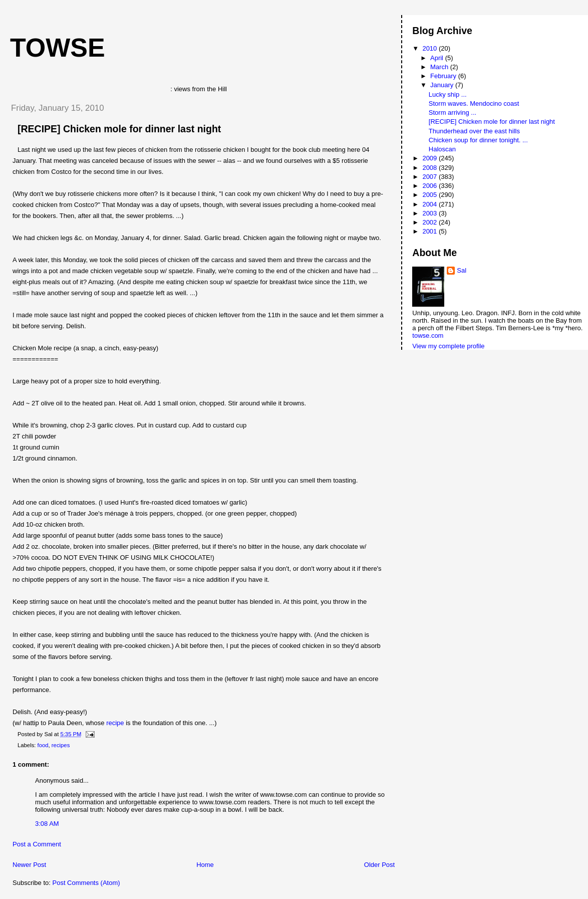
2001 (430, 231)
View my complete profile (448, 346)
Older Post (379, 865)
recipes (61, 745)
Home (205, 865)
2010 (430, 48)
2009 (430, 158)
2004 (430, 204)
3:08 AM (47, 824)
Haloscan (442, 149)
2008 (430, 168)
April (438, 58)
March (440, 67)
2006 (430, 186)
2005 (430, 195)
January (443, 85)
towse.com (428, 335)
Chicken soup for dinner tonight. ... (478, 140)
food (43, 745)
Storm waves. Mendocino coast (474, 103)
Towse (58, 48)
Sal (462, 270)
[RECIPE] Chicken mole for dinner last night (119, 129)
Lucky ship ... (448, 94)
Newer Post (29, 865)
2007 (430, 177)
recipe (115, 723)
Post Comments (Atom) (86, 883)
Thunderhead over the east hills (474, 131)
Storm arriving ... (453, 113)
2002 (430, 222)
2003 (430, 213)
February (444, 76)
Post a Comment (37, 844)
